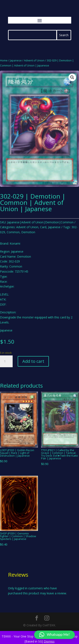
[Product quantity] (6, 361)
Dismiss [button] (49, 641)
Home (4, 60)
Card (43, 227)
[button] (72, 77)
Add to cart (33, 361)
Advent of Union (34, 60)
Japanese (16, 60)
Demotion (28, 232)
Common (13, 232)
